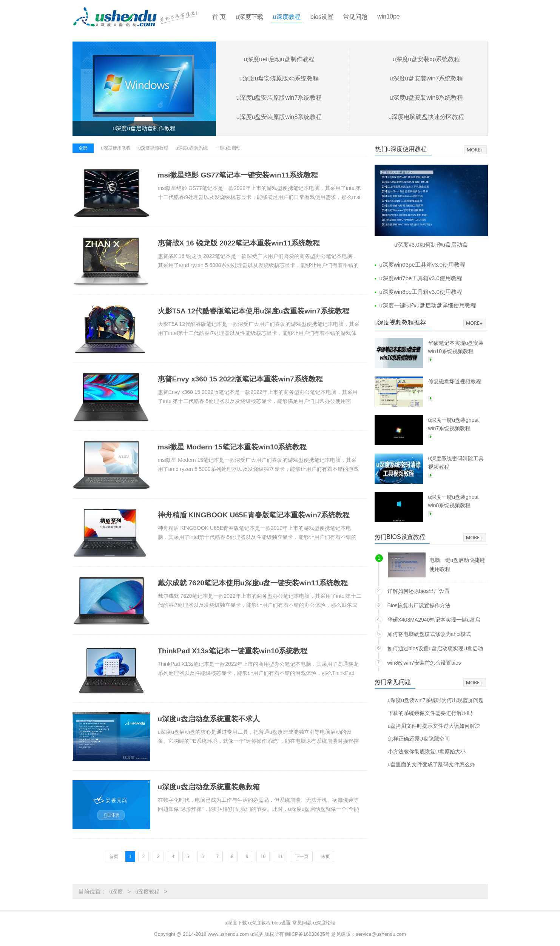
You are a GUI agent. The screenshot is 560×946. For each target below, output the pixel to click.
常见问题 (355, 17)
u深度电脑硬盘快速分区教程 (427, 117)
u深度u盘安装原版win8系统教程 (279, 117)
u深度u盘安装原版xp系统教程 (279, 78)
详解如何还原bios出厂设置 (419, 591)
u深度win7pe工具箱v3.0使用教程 (421, 278)
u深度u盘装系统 (192, 148)
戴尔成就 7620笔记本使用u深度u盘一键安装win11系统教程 (253, 583)
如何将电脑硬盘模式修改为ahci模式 (429, 634)
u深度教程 (287, 17)
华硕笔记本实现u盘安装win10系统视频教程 (456, 347)
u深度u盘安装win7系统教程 (427, 78)
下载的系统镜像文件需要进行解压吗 (430, 713)
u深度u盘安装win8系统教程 (427, 98)
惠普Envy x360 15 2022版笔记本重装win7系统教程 (240, 379)
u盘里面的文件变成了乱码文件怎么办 (432, 764)
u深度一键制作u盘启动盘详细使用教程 (428, 305)
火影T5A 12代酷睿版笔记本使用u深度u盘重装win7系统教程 (254, 311)
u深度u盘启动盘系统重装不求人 (209, 719)
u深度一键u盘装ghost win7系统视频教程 (454, 424)
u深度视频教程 (153, 148)
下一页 (302, 856)
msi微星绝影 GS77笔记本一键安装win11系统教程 (238, 175)
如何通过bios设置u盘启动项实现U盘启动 (435, 648)
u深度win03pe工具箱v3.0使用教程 (423, 265)
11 (280, 856)
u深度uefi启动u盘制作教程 (279, 59)
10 (263, 856)
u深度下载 (249, 17)
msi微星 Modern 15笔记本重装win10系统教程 (232, 447)
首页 (114, 856)
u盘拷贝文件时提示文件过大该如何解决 (434, 726)
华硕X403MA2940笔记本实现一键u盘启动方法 (434, 621)
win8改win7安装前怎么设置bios (424, 663)
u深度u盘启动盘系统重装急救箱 (209, 787)
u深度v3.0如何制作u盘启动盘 (431, 245)
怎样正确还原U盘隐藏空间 (419, 738)
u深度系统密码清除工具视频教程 (456, 463)
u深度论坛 (324, 923)
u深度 (116, 892)
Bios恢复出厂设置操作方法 (419, 605)
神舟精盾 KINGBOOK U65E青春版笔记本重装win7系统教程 (254, 515)
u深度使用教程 (116, 148)
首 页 (219, 17)
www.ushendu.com (228, 934)
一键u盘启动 (228, 148)
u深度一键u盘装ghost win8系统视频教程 (454, 501)
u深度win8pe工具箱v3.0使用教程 (421, 292)
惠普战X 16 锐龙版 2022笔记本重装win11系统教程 (239, 243)
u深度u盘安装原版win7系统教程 (279, 98)
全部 (83, 148)
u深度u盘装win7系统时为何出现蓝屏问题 (436, 700)
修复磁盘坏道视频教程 (455, 381)
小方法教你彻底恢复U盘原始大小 (427, 751)
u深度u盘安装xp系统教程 (427, 59)
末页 (326, 856)
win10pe (389, 16)
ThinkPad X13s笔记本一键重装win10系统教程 (233, 651)
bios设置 (322, 17)
